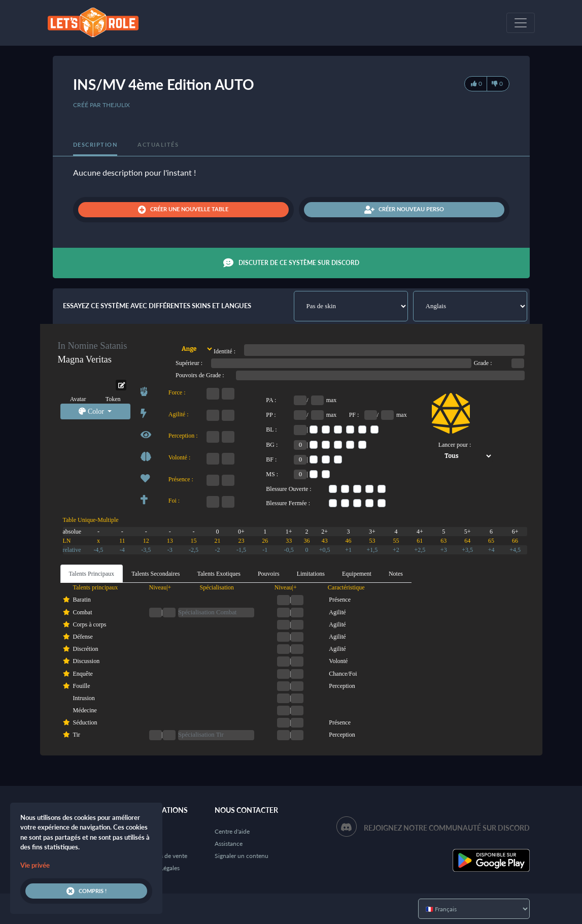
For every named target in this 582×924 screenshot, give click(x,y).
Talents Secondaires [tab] (156, 574)
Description (95, 144)
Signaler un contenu (242, 856)
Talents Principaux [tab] (92, 574)
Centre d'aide (232, 831)
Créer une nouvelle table (183, 210)
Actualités (158, 144)
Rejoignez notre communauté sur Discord (447, 828)
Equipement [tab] (357, 574)
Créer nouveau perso (404, 210)
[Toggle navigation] (521, 23)
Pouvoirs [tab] (269, 574)
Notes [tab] (396, 574)
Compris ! (87, 891)
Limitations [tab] (311, 574)
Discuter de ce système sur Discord (291, 263)
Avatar (78, 399)
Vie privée (35, 865)
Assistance (229, 844)
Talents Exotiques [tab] (218, 574)
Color (92, 411)
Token (113, 399)
